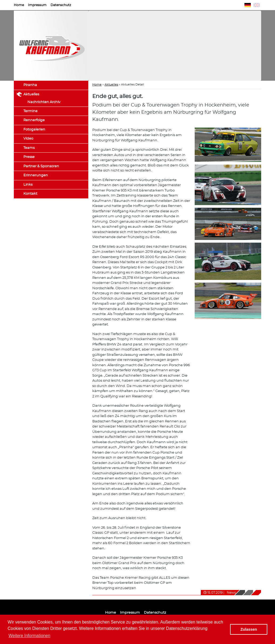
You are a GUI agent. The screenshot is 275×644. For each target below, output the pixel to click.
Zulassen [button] (249, 629)
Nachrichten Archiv (44, 102)
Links (28, 185)
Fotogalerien (34, 130)
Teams (29, 148)
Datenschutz (61, 5)
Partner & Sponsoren (41, 166)
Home (19, 5)
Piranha (30, 85)
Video (28, 139)
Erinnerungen (36, 175)
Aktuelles (31, 94)
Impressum (37, 5)
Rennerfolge (34, 120)
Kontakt (30, 194)
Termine (30, 111)
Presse (29, 157)
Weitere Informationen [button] (29, 636)
